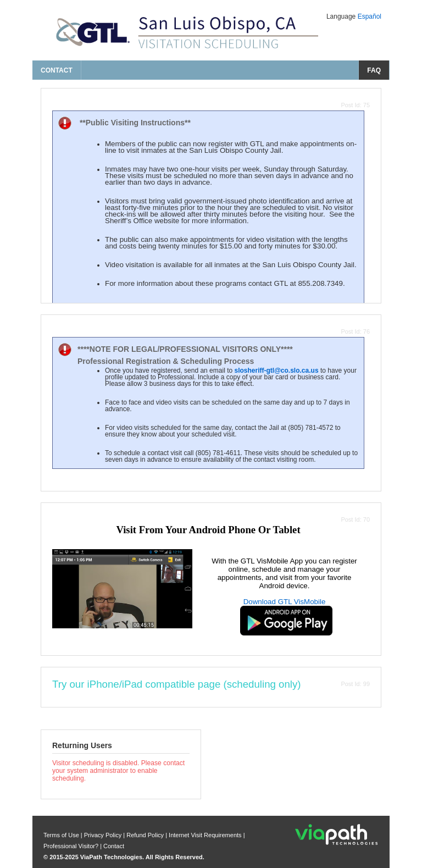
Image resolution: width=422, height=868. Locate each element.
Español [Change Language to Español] (370, 16)
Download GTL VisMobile (285, 602)
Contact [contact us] (57, 70)
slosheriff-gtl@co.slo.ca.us (276, 371)
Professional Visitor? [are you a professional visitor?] (71, 846)
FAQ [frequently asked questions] (374, 70)
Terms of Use (62, 835)
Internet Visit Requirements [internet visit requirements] (206, 835)
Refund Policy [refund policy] (145, 835)
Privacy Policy (104, 835)
